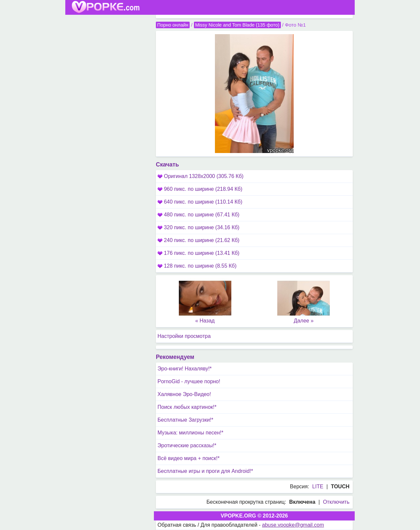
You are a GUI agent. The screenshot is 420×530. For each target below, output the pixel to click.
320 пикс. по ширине (199, 227)
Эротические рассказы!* (187, 445)
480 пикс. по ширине (199, 215)
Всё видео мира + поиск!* (189, 458)
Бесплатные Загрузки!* (185, 420)
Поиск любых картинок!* (187, 407)
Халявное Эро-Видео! (184, 394)
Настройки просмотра (184, 336)
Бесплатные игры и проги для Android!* (205, 471)
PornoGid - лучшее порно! (189, 381)
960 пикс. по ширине (200, 189)
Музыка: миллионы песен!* (190, 433)
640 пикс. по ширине (200, 202)
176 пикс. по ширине (199, 253)
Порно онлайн (173, 25)
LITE (318, 486)
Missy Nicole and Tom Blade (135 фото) (237, 25)
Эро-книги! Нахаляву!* (185, 369)
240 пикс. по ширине (199, 240)
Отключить (336, 502)
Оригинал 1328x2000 (200, 176)
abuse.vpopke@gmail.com (293, 525)
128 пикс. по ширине (197, 266)
